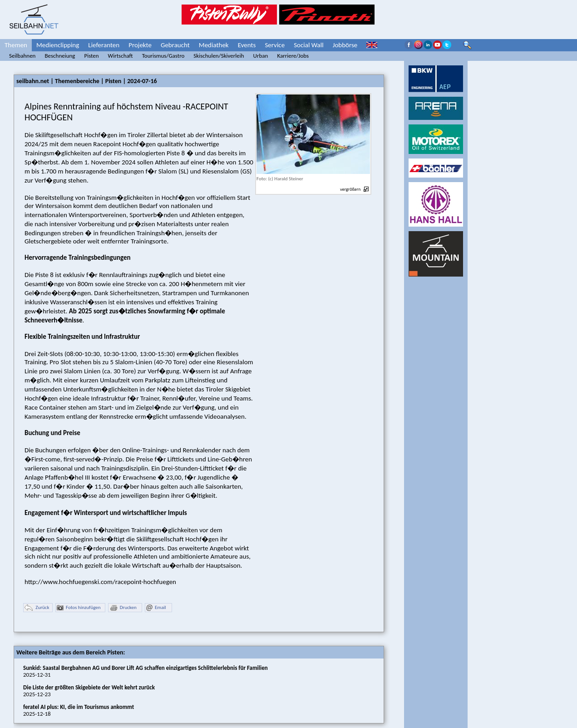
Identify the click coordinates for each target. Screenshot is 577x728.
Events (247, 45)
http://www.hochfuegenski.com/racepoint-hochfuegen (100, 582)
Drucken (123, 608)
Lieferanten (104, 45)
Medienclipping (58, 45)
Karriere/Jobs (293, 56)
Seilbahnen (22, 56)
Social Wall (309, 45)
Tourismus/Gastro (163, 56)
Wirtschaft (121, 56)
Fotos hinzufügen (79, 608)
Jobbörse (345, 45)
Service (275, 45)
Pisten (91, 56)
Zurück (37, 608)
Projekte (140, 45)
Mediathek (214, 45)
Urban (261, 56)
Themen (16, 45)
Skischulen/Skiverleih (219, 56)
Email (156, 608)
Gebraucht (175, 45)
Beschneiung (60, 56)
